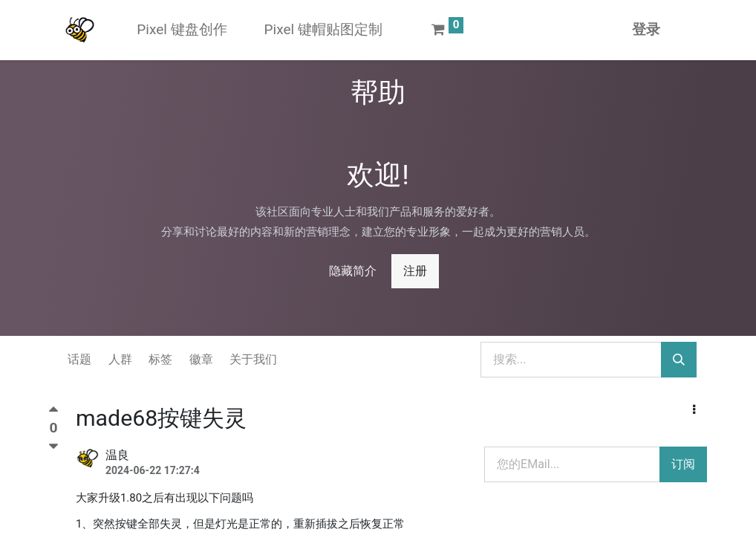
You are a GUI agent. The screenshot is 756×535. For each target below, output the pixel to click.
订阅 (683, 464)
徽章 (201, 359)
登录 (646, 29)
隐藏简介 (353, 271)
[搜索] (679, 360)
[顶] (53, 413)
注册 (415, 271)
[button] (694, 410)
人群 (120, 359)
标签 (160, 359)
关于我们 (253, 359)
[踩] (53, 447)
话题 (79, 359)
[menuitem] (182, 30)
